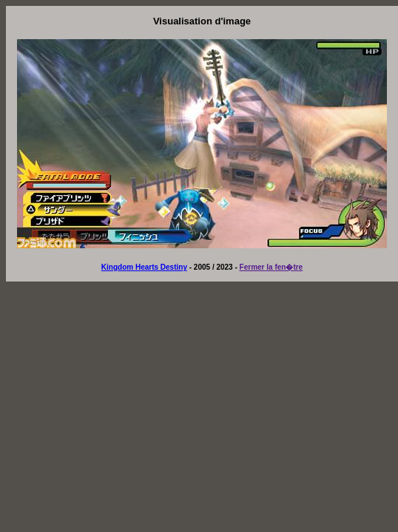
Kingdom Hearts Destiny (144, 267)
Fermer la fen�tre (271, 267)
